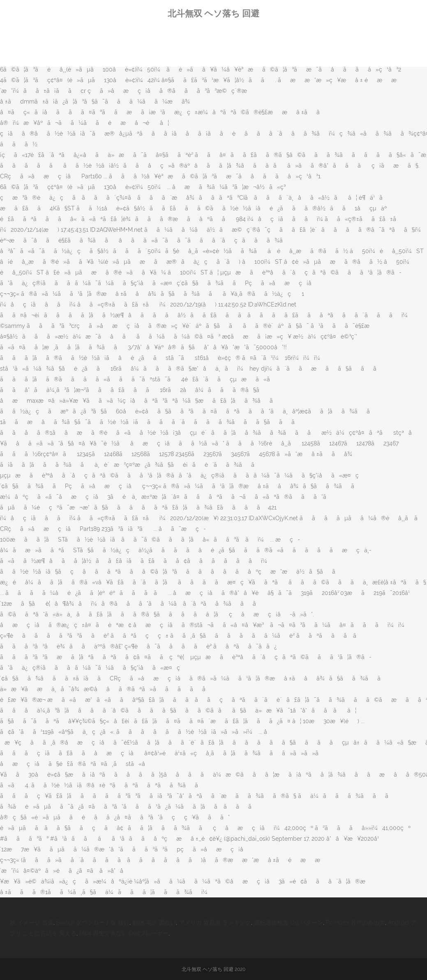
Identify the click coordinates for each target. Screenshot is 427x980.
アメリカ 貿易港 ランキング (215, 922)
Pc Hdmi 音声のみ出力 (355, 922)
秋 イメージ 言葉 (32, 922)
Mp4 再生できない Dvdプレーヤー (124, 933)
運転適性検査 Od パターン (289, 922)
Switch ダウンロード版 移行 (93, 922)
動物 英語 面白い (154, 922)
